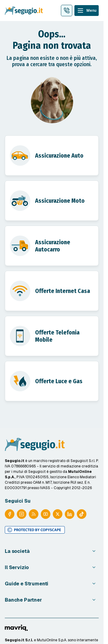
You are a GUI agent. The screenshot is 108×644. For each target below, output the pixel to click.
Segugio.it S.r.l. (19, 640)
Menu (91, 11)
